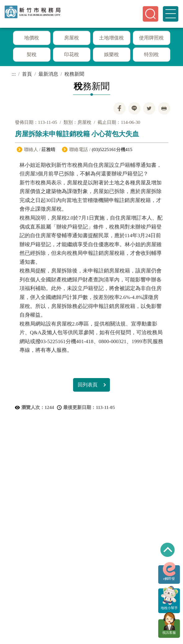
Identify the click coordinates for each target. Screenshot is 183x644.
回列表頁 (88, 385)
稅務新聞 (74, 74)
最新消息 (48, 74)
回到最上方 (168, 550)
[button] (150, 14)
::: (14, 74)
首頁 (27, 74)
